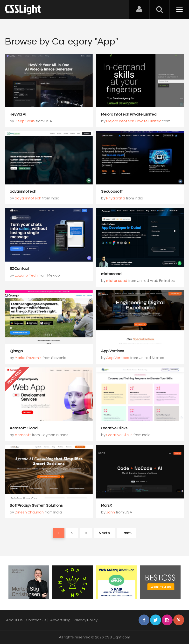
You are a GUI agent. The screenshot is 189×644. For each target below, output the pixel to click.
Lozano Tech (26, 275)
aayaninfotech (23, 191)
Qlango (16, 351)
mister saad (117, 281)
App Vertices (113, 351)
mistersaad (111, 274)
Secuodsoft (112, 191)
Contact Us (36, 620)
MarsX (107, 505)
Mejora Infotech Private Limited (129, 114)
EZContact (20, 269)
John (111, 512)
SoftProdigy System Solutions (36, 505)
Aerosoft (23, 435)
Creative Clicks (114, 428)
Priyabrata (116, 198)
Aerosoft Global (24, 428)
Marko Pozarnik (28, 358)
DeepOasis (25, 121)
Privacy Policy (86, 620)
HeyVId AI (18, 114)
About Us (14, 620)
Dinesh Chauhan (29, 512)
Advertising (60, 620)
